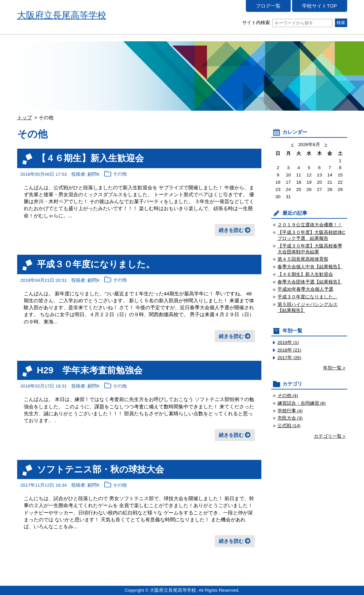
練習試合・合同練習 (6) (302, 403)
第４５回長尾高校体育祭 (303, 259)
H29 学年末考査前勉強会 (90, 370)
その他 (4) (288, 396)
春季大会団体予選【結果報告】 (310, 282)
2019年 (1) (288, 342)
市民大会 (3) (290, 418)
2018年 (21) (290, 350)
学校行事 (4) (290, 411)
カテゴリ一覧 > (330, 436)
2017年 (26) (290, 358)
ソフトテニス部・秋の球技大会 (100, 469)
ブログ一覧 (268, 6)
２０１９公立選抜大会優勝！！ (310, 225)
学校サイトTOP (319, 6)
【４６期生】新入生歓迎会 (90, 158)
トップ (25, 117)
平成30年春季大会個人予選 (305, 289)
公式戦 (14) (289, 426)
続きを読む (231, 230)
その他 (120, 174)
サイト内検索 (287, 23)
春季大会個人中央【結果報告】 (310, 267)
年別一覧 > (334, 368)
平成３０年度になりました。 (96, 264)
